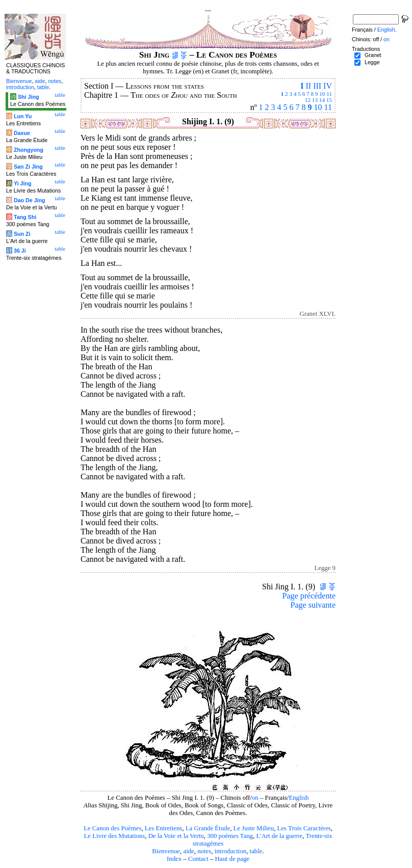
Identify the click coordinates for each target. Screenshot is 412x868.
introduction (231, 851)
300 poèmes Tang (230, 836)
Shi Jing (28, 97)
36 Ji (20, 251)
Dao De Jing (30, 200)
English (299, 798)
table (256, 851)
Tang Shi (25, 217)
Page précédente (309, 596)
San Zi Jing (28, 167)
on (255, 798)
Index (174, 859)
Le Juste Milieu (254, 828)
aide (188, 851)
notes (204, 851)
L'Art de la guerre (279, 836)
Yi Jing (23, 183)
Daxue (22, 133)
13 (315, 100)
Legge (372, 62)
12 (308, 100)
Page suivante (313, 605)
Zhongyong (29, 150)
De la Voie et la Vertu (176, 836)
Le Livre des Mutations (114, 836)
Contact (198, 859)
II (308, 86)
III (317, 86)
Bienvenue (166, 851)
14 (322, 100)
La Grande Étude (208, 828)
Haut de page (233, 859)
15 (329, 100)
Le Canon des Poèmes (112, 828)
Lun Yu (23, 116)
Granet (373, 55)
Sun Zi (22, 234)
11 (329, 94)
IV (328, 86)
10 (322, 94)
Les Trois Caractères (304, 828)
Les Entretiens (164, 828)
